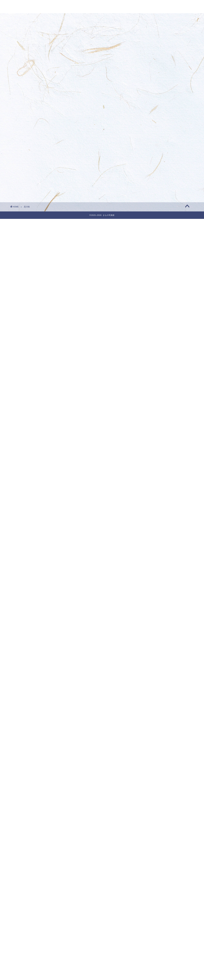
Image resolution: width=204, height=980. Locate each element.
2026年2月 (152, 322)
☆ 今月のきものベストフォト (163, 886)
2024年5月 (152, 493)
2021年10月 (152, 746)
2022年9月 (152, 656)
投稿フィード (152, 969)
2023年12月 (152, 534)
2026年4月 (152, 305)
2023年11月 (152, 542)
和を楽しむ (153, 927)
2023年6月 (152, 583)
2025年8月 (152, 371)
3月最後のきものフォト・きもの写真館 (167, 98)
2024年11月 (152, 444)
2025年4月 (152, 403)
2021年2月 (152, 811)
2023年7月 (152, 574)
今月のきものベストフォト (161, 919)
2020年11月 (152, 835)
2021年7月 (152, 770)
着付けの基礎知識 (156, 935)
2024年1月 (152, 526)
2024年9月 (152, 460)
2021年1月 (152, 819)
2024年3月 (152, 509)
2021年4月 (152, 795)
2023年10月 (152, 550)
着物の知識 (152, 943)
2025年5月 (152, 395)
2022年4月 (152, 697)
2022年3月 (152, 705)
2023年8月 (152, 566)
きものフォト (153, 894)
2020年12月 (152, 827)
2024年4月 (152, 501)
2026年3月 (152, 314)
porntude (150, 142)
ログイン (149, 965)
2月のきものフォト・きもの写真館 (164, 139)
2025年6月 (152, 387)
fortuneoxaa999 (153, 185)
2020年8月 (152, 860)
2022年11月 (152, 640)
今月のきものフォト (157, 910)
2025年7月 (152, 379)
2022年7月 (152, 672)
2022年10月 (152, 648)
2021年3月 (152, 803)
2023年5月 (152, 591)
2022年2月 (152, 713)
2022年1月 (152, 721)
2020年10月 (152, 844)
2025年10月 (152, 354)
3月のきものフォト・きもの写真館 (164, 106)
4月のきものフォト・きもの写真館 (164, 81)
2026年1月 (152, 330)
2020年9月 (152, 852)
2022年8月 (152, 664)
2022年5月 (152, 689)
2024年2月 (152, 517)
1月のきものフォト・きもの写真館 (164, 182)
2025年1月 (152, 428)
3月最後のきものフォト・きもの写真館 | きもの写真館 (169, 152)
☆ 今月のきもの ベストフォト (162, 149)
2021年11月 (152, 738)
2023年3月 (152, 607)
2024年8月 (152, 469)
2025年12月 (152, 338)
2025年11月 (152, 346)
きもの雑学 (152, 902)
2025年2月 (152, 420)
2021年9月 (152, 754)
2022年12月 (152, 631)
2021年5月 (152, 787)
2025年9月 (152, 363)
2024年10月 (152, 452)
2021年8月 (152, 762)
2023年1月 (152, 623)
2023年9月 (152, 558)
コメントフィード (154, 974)
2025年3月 (152, 411)
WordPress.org (153, 978)
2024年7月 (152, 477)
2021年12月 (152, 729)
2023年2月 (152, 615)
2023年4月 (152, 599)
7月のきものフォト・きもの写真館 (164, 172)
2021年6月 (152, 778)
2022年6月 (152, 680)
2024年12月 (152, 436)
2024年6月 (152, 485)
